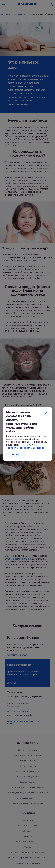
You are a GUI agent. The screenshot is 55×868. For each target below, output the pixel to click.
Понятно (16, 455)
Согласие (19, 439)
